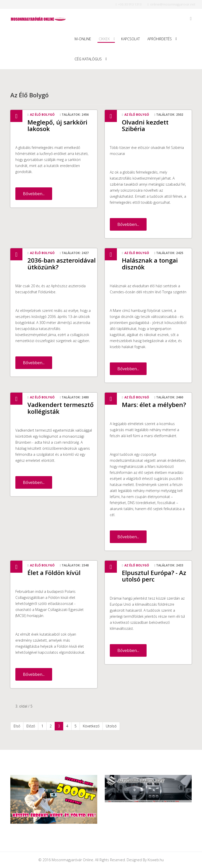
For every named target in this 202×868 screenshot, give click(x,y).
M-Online (83, 39)
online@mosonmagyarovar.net (173, 4)
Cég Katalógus (88, 59)
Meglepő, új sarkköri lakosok (57, 125)
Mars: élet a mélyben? (154, 405)
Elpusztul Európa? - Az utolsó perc (154, 576)
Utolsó (111, 726)
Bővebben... (34, 194)
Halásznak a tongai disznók (150, 263)
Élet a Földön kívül (54, 573)
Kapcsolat (130, 39)
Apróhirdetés (160, 39)
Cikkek (104, 39)
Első (17, 726)
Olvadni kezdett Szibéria (145, 125)
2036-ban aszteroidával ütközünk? (62, 263)
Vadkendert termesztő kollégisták (61, 408)
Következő (91, 726)
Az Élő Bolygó (42, 115)
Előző (31, 726)
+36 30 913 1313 (130, 4)
